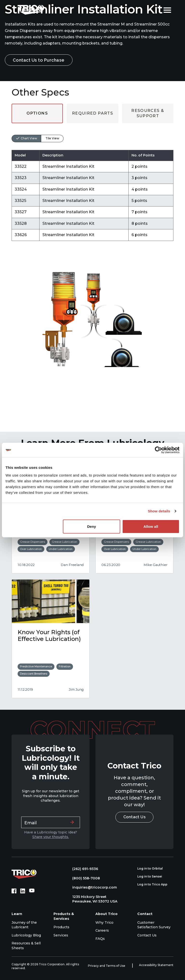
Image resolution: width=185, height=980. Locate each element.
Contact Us (135, 817)
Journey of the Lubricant (24, 925)
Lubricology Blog (26, 935)
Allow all (151, 526)
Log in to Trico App (155, 884)
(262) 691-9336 (83, 869)
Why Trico (104, 922)
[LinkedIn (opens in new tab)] (23, 891)
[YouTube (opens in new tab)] (32, 891)
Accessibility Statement (156, 965)
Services (61, 935)
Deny (92, 526)
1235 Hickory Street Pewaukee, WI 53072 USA (92, 899)
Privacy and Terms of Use (107, 966)
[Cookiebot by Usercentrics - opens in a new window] (158, 450)
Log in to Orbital (153, 869)
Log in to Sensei (152, 877)
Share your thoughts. (51, 837)
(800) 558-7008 (84, 878)
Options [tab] (37, 113)
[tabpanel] (92, 182)
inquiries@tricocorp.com (92, 887)
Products (61, 927)
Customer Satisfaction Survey (154, 925)
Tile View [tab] (52, 138)
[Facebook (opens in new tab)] (14, 891)
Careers (102, 930)
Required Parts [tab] (92, 113)
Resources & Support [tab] (148, 113)
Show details (159, 511)
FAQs (100, 939)
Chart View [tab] (29, 138)
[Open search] (156, 10)
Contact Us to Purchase (39, 60)
